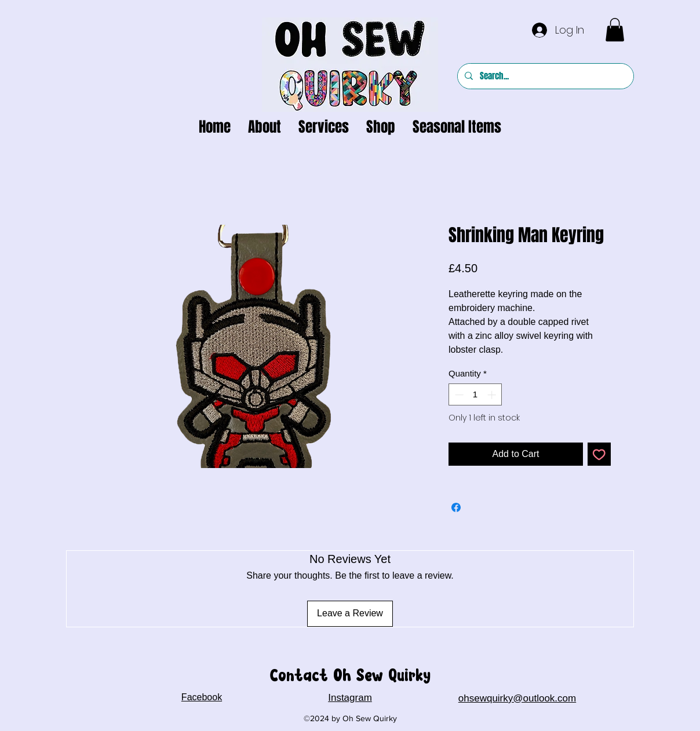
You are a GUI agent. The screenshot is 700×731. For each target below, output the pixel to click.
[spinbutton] (475, 395)
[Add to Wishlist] (599, 454)
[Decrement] (458, 395)
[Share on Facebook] (456, 507)
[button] (615, 30)
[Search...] (544, 76)
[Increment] (493, 395)
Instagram (350, 698)
